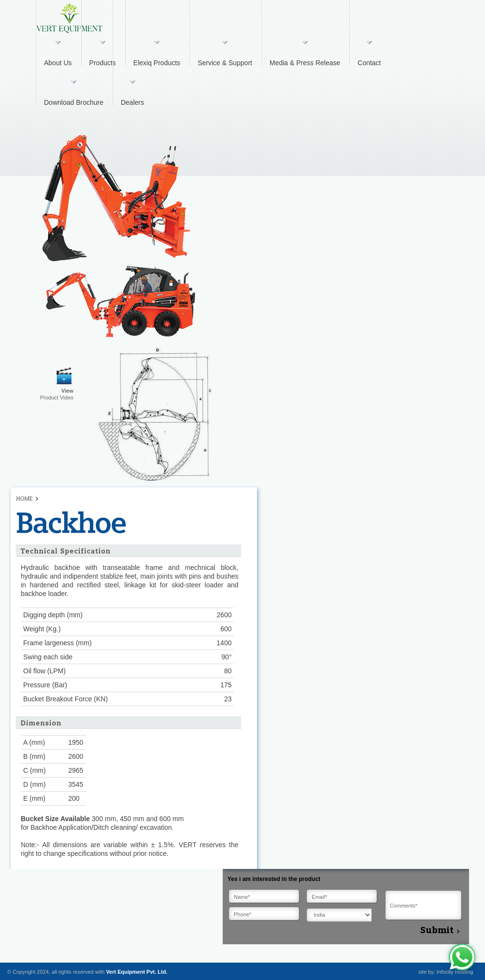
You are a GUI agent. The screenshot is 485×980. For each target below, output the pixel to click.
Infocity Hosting (455, 972)
